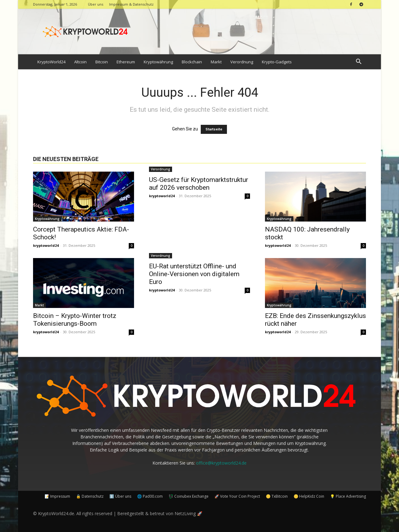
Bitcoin (102, 62)
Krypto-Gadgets (277, 62)
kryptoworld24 (46, 245)
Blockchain (192, 62)
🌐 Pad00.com (150, 496)
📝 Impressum (57, 496)
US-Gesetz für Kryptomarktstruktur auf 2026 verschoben (199, 184)
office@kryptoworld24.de (221, 463)
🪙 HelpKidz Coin (309, 496)
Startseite (214, 129)
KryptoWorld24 (51, 62)
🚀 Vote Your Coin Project (237, 496)
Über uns (96, 4)
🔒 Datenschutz (90, 496)
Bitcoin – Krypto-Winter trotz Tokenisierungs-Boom (75, 320)
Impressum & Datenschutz (131, 4)
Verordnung (242, 62)
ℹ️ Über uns (120, 496)
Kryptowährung (158, 62)
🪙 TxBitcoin (277, 496)
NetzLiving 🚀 (188, 513)
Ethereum (126, 62)
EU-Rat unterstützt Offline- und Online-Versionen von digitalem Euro (194, 274)
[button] (358, 62)
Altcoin (80, 62)
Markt (216, 62)
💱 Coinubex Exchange (189, 496)
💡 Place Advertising (348, 496)
